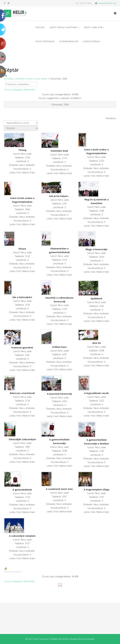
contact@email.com (107, 3)
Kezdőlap (9, 79)
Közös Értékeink (45, 41)
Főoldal (40, 27)
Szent (30, 79)
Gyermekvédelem (69, 41)
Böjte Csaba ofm (93, 27)
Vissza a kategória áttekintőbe (20, 90)
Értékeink (20, 79)
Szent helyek (41, 79)
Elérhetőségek (92, 41)
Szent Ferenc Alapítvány (64, 27)
